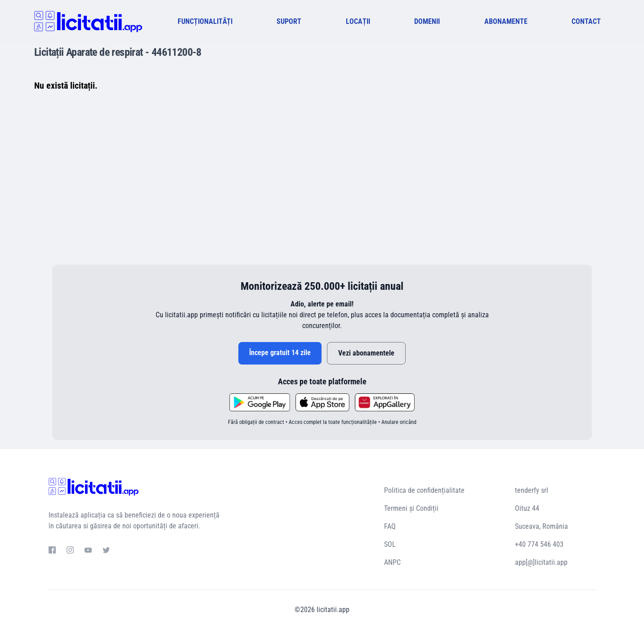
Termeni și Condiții (411, 508)
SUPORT (289, 21)
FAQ (390, 526)
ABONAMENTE (506, 21)
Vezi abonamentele (366, 353)
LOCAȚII (358, 21)
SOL (390, 544)
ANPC (392, 562)
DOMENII (427, 21)
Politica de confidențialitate (424, 490)
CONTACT (586, 21)
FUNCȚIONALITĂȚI (205, 21)
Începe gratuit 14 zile (280, 353)
